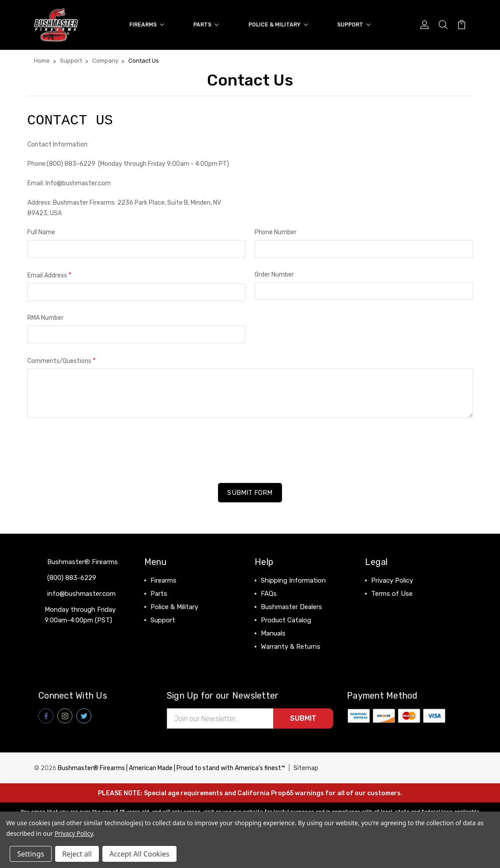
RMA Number (45, 318)
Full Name (41, 232)
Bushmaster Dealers (291, 607)
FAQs (269, 594)
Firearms (147, 24)
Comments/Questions (62, 361)
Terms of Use (392, 594)
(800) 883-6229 (72, 578)
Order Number (274, 275)
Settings (31, 854)
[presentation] (94, 447)
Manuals (273, 633)
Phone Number (276, 232)
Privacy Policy (392, 580)
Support (354, 24)
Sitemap (306, 768)
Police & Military (278, 24)
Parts (206, 24)
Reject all (77, 854)
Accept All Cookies (139, 854)
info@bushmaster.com (81, 594)
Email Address (49, 275)
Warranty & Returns (291, 647)
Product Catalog (286, 620)
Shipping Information (293, 580)
